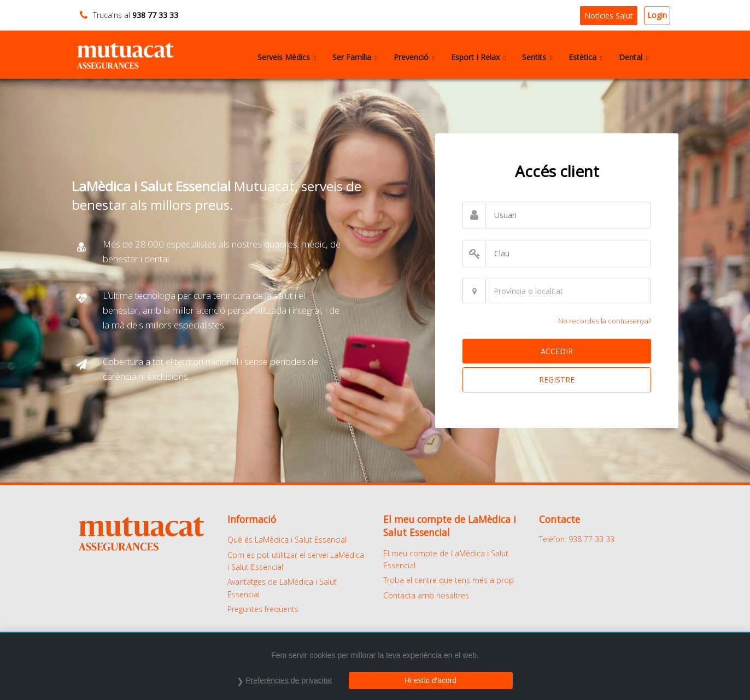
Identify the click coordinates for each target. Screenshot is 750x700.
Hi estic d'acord (430, 680)
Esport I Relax (478, 57)
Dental (634, 57)
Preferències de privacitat (289, 680)
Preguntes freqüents (263, 609)
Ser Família (355, 57)
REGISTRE (557, 380)
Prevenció (414, 57)
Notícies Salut (609, 16)
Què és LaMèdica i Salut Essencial (287, 540)
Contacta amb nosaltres (426, 595)
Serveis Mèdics (287, 57)
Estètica (585, 57)
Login (657, 15)
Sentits (537, 57)
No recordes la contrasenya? (605, 321)
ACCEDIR (557, 351)
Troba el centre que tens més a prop (449, 580)
